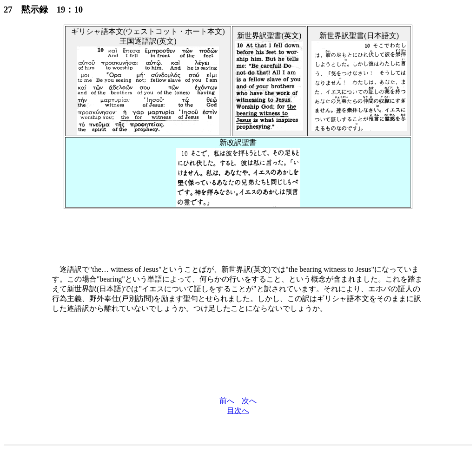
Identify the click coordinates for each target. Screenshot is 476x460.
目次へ (238, 411)
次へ (249, 401)
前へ (227, 401)
